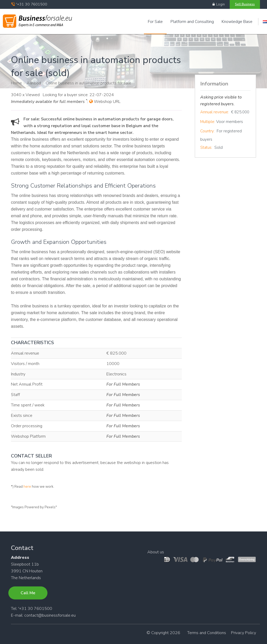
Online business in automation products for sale (88, 83)
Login (219, 4)
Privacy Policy (244, 633)
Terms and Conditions (207, 633)
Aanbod (34, 83)
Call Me (28, 593)
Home (16, 83)
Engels (265, 22)
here (27, 487)
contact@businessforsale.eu (50, 615)
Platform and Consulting (192, 22)
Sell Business (245, 4)
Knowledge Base (237, 22)
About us (156, 552)
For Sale (155, 22)
